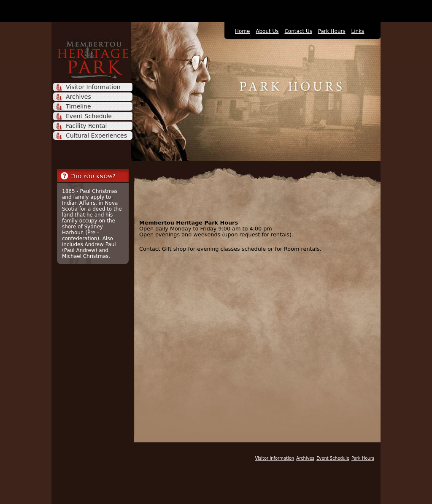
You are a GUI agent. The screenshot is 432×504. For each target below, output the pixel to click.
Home (242, 31)
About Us (267, 31)
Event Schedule (89, 116)
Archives (78, 97)
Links (358, 31)
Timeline (78, 106)
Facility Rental (86, 126)
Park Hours (332, 31)
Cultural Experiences (96, 135)
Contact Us (298, 31)
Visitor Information (93, 87)
